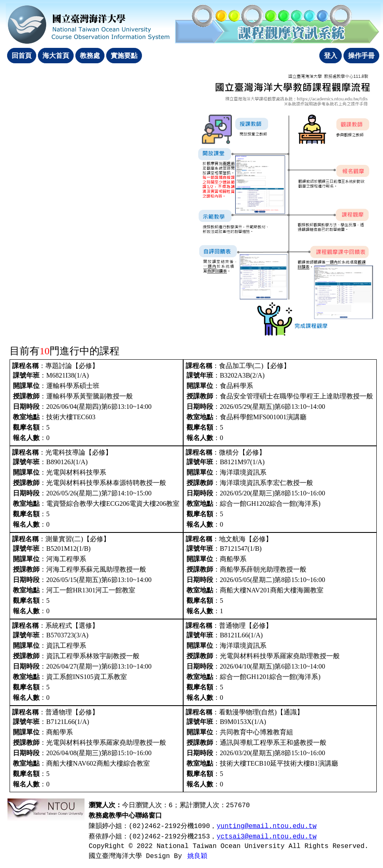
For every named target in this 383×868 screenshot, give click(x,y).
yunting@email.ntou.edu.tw (266, 826)
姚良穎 (197, 856)
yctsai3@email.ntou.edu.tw (266, 837)
